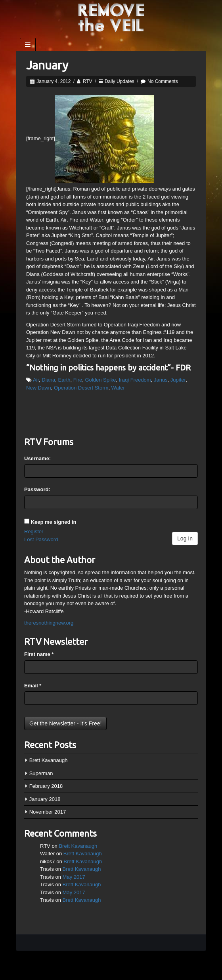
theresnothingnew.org (49, 623)
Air (36, 380)
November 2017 (48, 812)
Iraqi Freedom (135, 380)
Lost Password (41, 539)
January (47, 65)
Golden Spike (100, 380)
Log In (185, 538)
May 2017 (74, 877)
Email (33, 686)
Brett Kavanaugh (49, 760)
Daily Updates (120, 81)
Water (118, 388)
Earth (64, 380)
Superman (41, 773)
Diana (48, 380)
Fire (78, 380)
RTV (88, 81)
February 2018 (46, 786)
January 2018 (45, 799)
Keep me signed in (54, 522)
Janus (161, 380)
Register (34, 531)
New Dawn (39, 388)
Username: (37, 458)
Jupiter (178, 380)
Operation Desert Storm (81, 388)
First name (39, 654)
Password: (37, 489)
